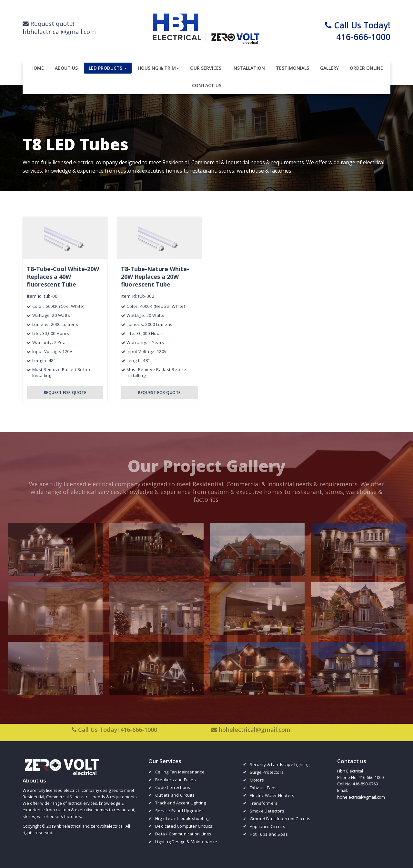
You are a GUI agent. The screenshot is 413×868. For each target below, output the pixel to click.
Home (37, 68)
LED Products (108, 68)
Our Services (206, 68)
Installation (249, 68)
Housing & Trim (158, 68)
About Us (66, 68)
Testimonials (292, 68)
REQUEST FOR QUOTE (65, 392)
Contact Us (207, 85)
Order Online (366, 68)
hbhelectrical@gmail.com (255, 726)
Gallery (329, 68)
